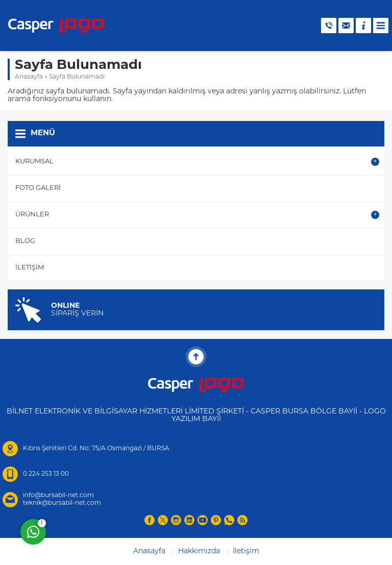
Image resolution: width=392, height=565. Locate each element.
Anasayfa (29, 77)
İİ (219, 419)
